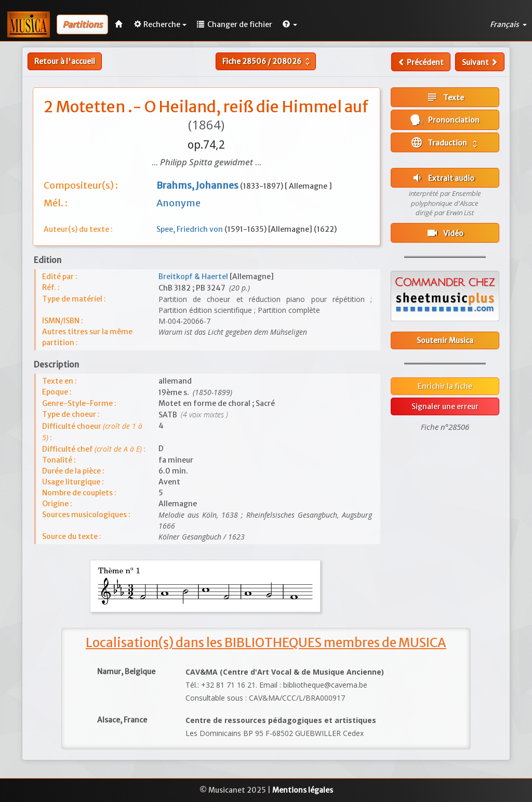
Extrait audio (443, 178)
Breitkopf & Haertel (194, 277)
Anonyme (178, 203)
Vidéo (445, 233)
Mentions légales (303, 790)
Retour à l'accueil (65, 61)
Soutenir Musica (445, 340)
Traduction (445, 142)
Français (508, 24)
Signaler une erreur (445, 406)
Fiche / (267, 61)
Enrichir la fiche (445, 386)
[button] (290, 24)
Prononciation (445, 120)
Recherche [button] (160, 24)
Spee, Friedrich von (190, 229)
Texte (445, 97)
